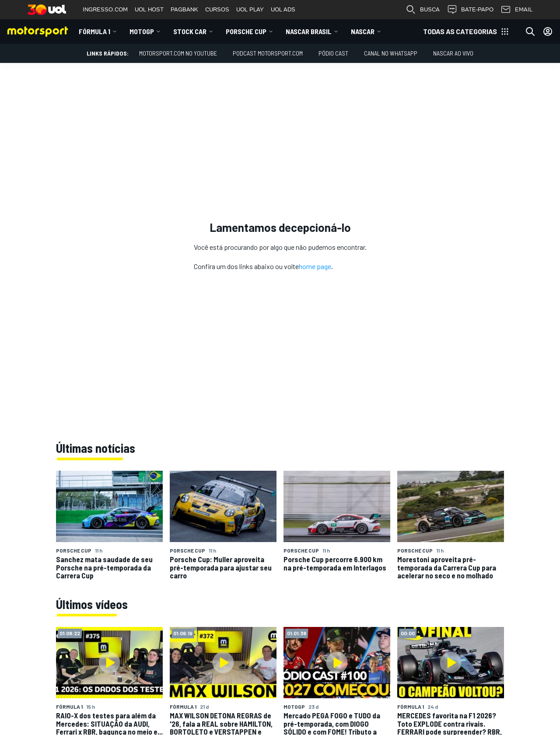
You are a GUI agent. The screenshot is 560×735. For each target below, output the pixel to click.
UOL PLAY (250, 9)
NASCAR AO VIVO (453, 53)
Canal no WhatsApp (391, 53)
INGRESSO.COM (105, 9)
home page (315, 266)
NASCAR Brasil (309, 31)
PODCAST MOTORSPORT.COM (268, 53)
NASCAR (363, 31)
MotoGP (142, 31)
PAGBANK (184, 9)
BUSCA (423, 10)
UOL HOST (149, 9)
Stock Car (190, 31)
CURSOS (217, 9)
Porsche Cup (246, 31)
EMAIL (516, 10)
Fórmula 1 (94, 31)
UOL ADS (283, 9)
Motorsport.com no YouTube (178, 53)
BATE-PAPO (470, 10)
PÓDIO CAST (333, 53)
